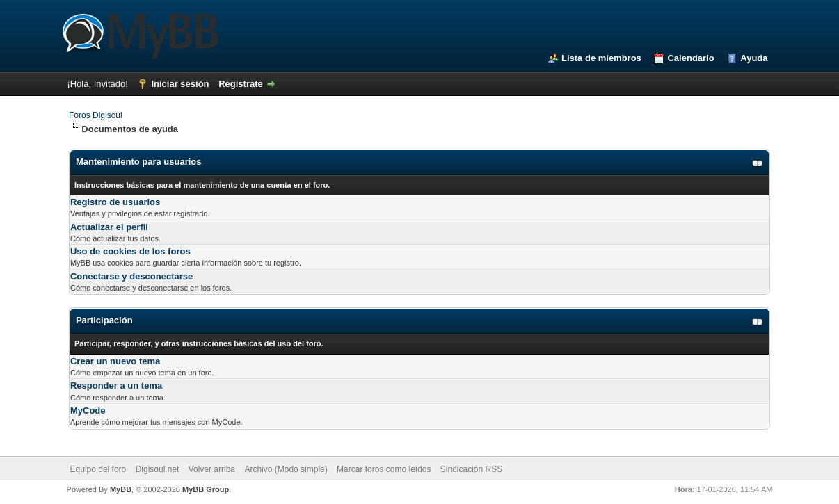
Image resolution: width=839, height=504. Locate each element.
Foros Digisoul (96, 115)
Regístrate (241, 84)
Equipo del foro (98, 469)
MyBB (121, 489)
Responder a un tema (116, 385)
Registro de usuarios (115, 202)
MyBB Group (206, 489)
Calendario (690, 58)
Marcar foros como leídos (384, 469)
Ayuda (754, 58)
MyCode (88, 410)
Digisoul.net (158, 469)
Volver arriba (212, 469)
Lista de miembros (601, 58)
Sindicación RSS (471, 469)
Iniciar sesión (180, 84)
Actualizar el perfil (109, 227)
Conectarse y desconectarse (131, 276)
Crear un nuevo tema (115, 361)
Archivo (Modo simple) (286, 469)
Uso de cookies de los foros (130, 251)
